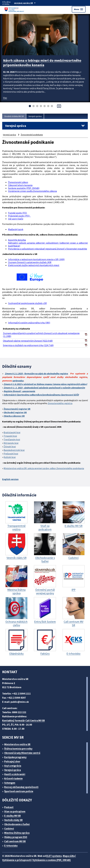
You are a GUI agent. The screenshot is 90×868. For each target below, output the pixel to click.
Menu (79, 9)
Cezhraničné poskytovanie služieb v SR (27, 303)
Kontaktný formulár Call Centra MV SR (23, 721)
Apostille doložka (17, 240)
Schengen (10, 783)
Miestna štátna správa (17, 833)
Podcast (9, 807)
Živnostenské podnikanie (32, 135)
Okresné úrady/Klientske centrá (22, 753)
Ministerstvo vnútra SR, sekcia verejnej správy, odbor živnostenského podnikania (44, 468)
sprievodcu (18, 381)
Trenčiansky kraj (12, 439)
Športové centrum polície (19, 791)
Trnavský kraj (10, 436)
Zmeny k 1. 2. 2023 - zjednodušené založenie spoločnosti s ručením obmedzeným (44, 388)
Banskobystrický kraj (14, 450)
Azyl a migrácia (13, 766)
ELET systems (54, 856)
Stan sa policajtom (15, 811)
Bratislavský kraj (12, 432)
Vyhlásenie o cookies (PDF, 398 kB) (52, 860)
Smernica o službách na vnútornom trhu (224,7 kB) (28, 345)
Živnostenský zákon (18, 182)
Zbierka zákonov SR (14, 416)
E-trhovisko (11, 846)
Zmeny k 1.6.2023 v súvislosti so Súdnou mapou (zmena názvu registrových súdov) (45, 384)
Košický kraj (10, 457)
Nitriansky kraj (11, 443)
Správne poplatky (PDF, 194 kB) (24, 188)
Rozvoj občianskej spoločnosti (21, 787)
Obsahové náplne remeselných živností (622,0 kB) (28, 341)
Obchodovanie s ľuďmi (17, 824)
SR (29, 409)
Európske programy (15, 757)
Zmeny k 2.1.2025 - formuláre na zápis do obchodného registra (36, 374)
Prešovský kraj (11, 454)
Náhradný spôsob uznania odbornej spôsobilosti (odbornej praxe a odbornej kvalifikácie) (48, 244)
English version (10, 479)
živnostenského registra (60, 403)
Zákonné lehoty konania (20, 185)
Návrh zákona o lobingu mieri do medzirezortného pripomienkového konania (42, 63)
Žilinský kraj (10, 447)
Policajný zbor (12, 761)
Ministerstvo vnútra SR (17, 744)
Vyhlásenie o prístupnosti (17, 860)
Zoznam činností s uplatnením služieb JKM (30, 262)
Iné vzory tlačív (16, 219)
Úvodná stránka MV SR (14, 116)
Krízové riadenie (13, 779)
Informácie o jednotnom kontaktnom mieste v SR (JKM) (36, 259)
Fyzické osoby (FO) (18, 213)
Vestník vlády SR (13, 820)
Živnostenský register (15, 409)
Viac (5, 98)
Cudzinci (9, 829)
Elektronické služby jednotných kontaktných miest (34, 265)
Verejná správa (35, 116)
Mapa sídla (69, 856)
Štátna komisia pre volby (18, 749)
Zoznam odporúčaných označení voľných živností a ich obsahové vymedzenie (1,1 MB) (41, 335)
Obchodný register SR (15, 412)
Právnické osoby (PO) (19, 216)
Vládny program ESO (16, 837)
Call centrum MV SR (15, 841)
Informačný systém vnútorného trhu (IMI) (29, 323)
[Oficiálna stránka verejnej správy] (28, 3)
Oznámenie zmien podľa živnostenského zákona (32, 191)
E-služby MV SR (12, 816)
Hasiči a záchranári (15, 774)
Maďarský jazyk (16, 229)
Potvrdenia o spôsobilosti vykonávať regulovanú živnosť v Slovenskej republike (48, 249)
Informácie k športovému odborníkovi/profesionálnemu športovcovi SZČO (41, 395)
